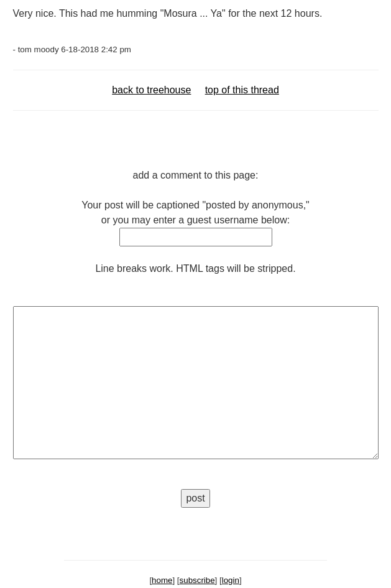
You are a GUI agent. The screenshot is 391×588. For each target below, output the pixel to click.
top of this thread (242, 90)
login (231, 580)
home (162, 580)
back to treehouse (151, 90)
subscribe (197, 580)
